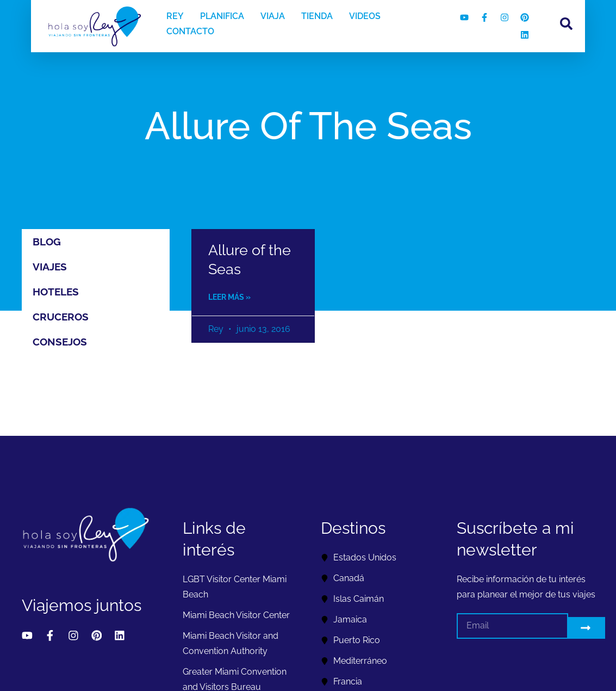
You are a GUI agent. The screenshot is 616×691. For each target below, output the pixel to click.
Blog (47, 242)
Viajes (50, 267)
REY (175, 16)
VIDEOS (365, 16)
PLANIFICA (222, 16)
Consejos (60, 342)
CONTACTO (190, 31)
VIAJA (273, 16)
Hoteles (56, 292)
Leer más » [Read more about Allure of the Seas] (229, 297)
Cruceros (61, 317)
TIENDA (317, 16)
